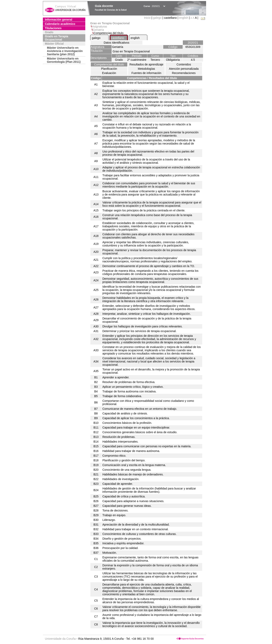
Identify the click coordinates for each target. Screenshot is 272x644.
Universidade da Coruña (60, 639)
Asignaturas (100, 27)
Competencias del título (109, 64)
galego (157, 18)
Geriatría (98, 30)
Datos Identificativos (116, 43)
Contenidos (184, 64)
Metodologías (146, 69)
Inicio (148, 18)
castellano (118, 38)
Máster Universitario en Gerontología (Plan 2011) (64, 60)
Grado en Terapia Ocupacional (57, 38)
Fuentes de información (146, 73)
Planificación (109, 69)
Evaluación (109, 73)
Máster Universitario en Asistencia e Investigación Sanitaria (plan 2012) (65, 51)
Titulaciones (53, 28)
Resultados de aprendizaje (147, 64)
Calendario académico (60, 24)
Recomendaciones (184, 73)
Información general (59, 20)
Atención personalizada (184, 69)
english (184, 18)
